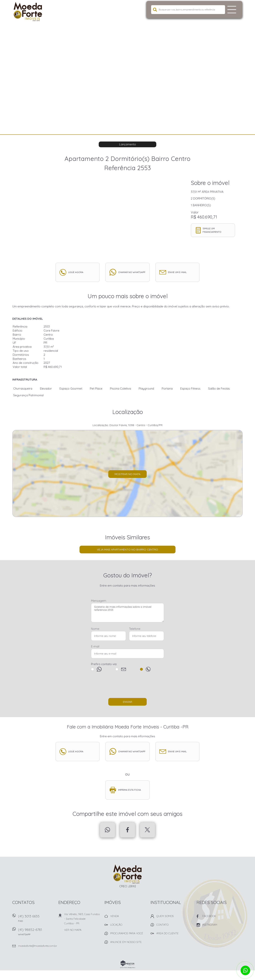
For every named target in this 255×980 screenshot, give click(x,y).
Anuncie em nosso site (126, 942)
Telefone (135, 629)
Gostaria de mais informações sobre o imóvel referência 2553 (127, 613)
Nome (95, 629)
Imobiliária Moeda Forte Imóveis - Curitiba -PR (128, 874)
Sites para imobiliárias (128, 968)
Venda (115, 916)
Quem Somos (165, 916)
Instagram (210, 925)
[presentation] (127, 687)
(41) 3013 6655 (36, 920)
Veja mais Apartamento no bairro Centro (127, 550)
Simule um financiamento (212, 230)
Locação (116, 925)
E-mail (95, 646)
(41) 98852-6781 (36, 933)
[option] (127, 67)
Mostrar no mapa (127, 474)
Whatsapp (108, 830)
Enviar (127, 702)
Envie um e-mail (177, 272)
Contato (162, 925)
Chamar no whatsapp (132, 272)
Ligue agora (76, 272)
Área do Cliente (167, 933)
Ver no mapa (73, 930)
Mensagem (99, 601)
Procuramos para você (127, 933)
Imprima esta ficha (130, 790)
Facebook (127, 830)
